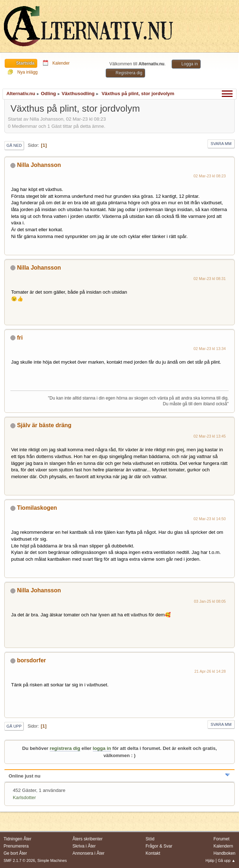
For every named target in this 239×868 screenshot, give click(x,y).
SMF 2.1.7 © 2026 (19, 860)
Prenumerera (16, 846)
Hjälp (210, 860)
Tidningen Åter (18, 839)
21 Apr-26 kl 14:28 (210, 671)
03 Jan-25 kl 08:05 (210, 601)
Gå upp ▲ (227, 860)
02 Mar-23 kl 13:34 (210, 349)
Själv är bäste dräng (44, 425)
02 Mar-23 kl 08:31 (210, 279)
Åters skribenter (87, 839)
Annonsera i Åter (88, 853)
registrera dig (65, 748)
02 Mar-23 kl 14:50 (210, 519)
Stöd (150, 839)
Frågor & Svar (159, 846)
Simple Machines (52, 860)
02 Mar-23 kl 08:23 (210, 176)
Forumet (222, 839)
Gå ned (14, 145)
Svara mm (221, 144)
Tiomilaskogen (37, 508)
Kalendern (223, 846)
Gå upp (14, 726)
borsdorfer (31, 660)
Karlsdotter (24, 797)
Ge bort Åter (15, 853)
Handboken (224, 853)
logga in (102, 748)
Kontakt (153, 853)
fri (20, 338)
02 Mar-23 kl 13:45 (210, 436)
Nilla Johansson (39, 165)
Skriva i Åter (84, 846)
